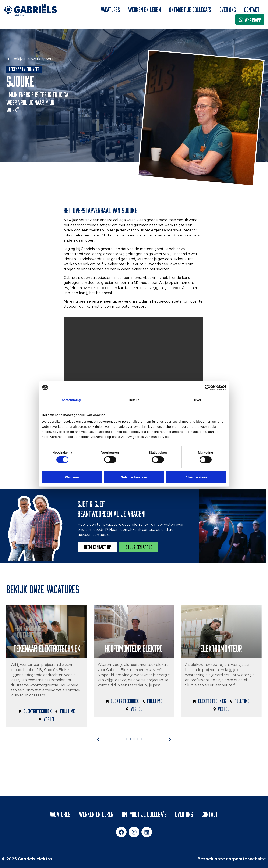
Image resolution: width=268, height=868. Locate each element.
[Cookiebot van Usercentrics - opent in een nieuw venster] (208, 387)
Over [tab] (198, 400)
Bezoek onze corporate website (232, 859)
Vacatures (110, 9)
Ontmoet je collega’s (190, 9)
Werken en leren (144, 9)
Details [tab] (134, 400)
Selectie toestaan (134, 477)
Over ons (228, 9)
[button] (124, 739)
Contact (252, 9)
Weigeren (72, 477)
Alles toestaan (196, 477)
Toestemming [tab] (70, 400)
